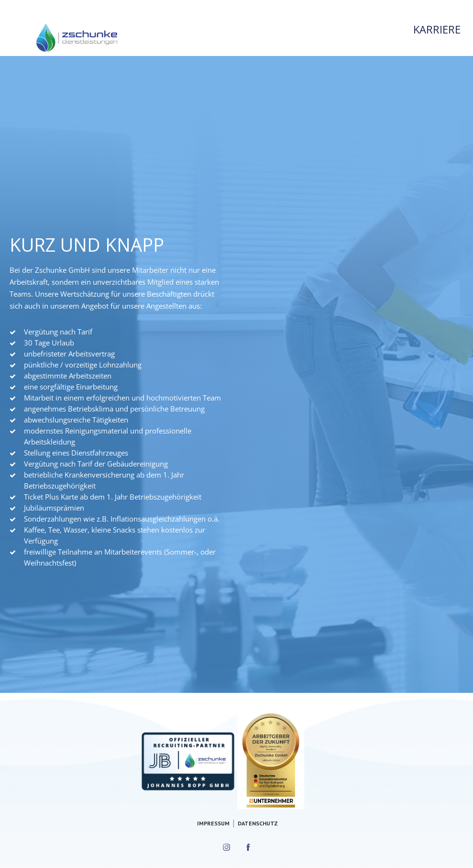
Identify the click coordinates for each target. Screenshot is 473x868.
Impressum (213, 823)
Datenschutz (258, 823)
